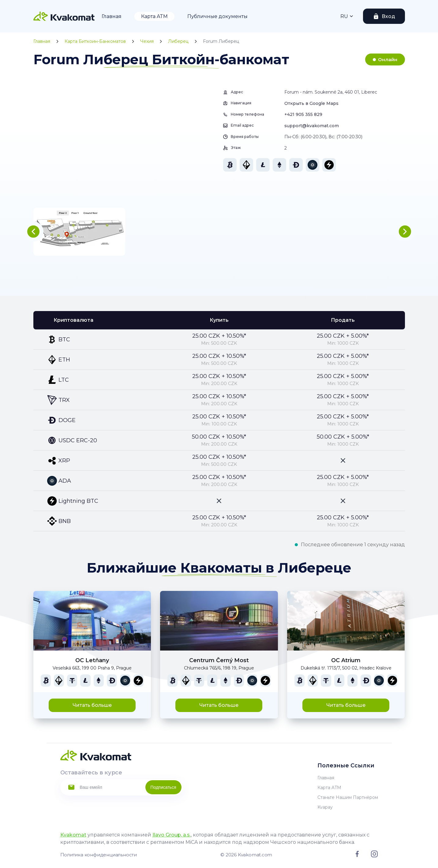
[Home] (64, 16)
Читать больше (92, 705)
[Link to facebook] (357, 855)
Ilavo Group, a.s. (172, 835)
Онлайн (388, 59)
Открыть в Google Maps (311, 103)
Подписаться (163, 787)
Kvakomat (73, 835)
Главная (112, 16)
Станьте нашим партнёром (348, 797)
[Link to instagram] (374, 856)
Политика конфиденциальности (99, 855)
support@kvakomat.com (312, 126)
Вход (388, 16)
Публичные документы (217, 16)
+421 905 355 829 (303, 114)
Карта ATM (154, 16)
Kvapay (325, 807)
